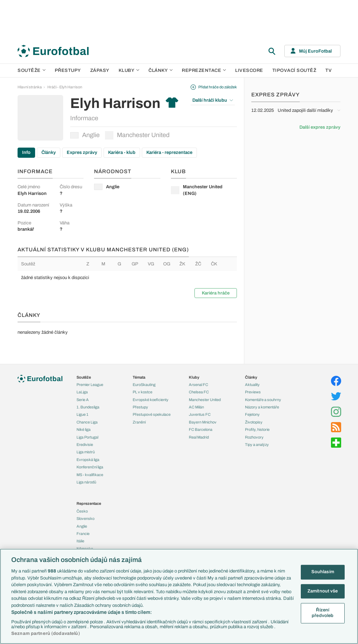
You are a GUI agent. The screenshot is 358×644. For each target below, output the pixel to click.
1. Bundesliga (88, 407)
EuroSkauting (144, 385)
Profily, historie (257, 429)
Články (49, 152)
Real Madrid (199, 437)
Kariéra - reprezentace (169, 152)
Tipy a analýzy (257, 445)
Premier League (90, 385)
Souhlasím (323, 572)
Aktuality (252, 385)
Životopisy (254, 422)
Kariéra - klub (122, 152)
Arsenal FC (198, 385)
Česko (82, 511)
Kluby (129, 70)
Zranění (139, 422)
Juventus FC (200, 414)
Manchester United (137, 135)
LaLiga (82, 392)
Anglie (85, 135)
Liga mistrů (86, 452)
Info (26, 152)
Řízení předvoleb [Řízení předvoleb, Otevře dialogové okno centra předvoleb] (323, 613)
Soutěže (32, 70)
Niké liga (84, 429)
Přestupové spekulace (152, 414)
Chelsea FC (199, 392)
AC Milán (196, 407)
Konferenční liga (90, 467)
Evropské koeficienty (151, 400)
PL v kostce (142, 392)
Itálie (80, 541)
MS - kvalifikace (90, 475)
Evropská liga (88, 460)
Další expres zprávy (320, 127)
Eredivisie (85, 445)
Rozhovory (254, 437)
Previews (253, 392)
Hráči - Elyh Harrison (65, 87)
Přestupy (68, 70)
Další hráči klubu (213, 100)
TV (329, 70)
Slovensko (85, 518)
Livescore (249, 70)
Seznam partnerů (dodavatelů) (46, 633)
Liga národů (86, 482)
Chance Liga (87, 422)
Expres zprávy (82, 152)
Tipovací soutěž (294, 70)
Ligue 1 (82, 414)
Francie (83, 534)
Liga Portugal (87, 437)
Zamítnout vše (323, 591)
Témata (139, 377)
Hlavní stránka (30, 87)
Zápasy (100, 70)
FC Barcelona (201, 429)
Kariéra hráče (216, 293)
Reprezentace (204, 70)
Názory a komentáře (262, 407)
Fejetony (252, 414)
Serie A (83, 400)
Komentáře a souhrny (263, 400)
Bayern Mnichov (203, 422)
